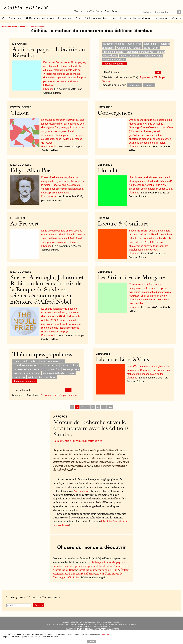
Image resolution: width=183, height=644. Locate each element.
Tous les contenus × (114, 63)
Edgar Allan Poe (30, 171)
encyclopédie (111, 624)
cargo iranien (151, 48)
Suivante (149, 85)
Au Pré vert (24, 224)
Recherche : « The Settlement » (32, 27)
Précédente (135, 85)
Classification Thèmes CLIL (113, 566)
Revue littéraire (107, 629)
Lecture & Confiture (123, 224)
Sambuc (80, 629)
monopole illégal (153, 56)
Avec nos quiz (81, 491)
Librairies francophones (136, 18)
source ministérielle (114, 60)
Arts (78, 18)
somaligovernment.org (26, 365)
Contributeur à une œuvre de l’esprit (74, 574)
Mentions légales (88, 622)
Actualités (15, 18)
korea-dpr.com (71, 369)
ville (92, 562)
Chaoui (20, 113)
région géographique (84, 566)
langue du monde (105, 562)
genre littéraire (71, 577)
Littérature (65, 18)
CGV (98, 622)
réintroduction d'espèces (42, 377)
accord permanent (130, 56)
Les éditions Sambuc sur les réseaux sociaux (92, 627)
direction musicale (113, 52)
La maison (161, 18)
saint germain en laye (52, 361)
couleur (67, 566)
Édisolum (89, 629)
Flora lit (108, 171)
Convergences (115, 113)
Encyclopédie (96, 18)
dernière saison (69, 365)
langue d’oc (53, 369)
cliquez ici (105, 634)
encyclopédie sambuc (26, 361)
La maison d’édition (70, 622)
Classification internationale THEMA (98, 570)
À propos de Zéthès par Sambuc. (59, 395)
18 (110, 407)
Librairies (20, 44)
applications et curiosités (92, 624)
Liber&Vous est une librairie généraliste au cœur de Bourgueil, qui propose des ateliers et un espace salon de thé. (148, 370)
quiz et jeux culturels (69, 624)
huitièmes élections (114, 44)
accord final (151, 44)
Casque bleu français (129, 48)
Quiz (113, 18)
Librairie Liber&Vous (122, 360)
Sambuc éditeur (26, 8)
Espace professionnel (111, 622)
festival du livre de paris (27, 373)
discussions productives (140, 52)
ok (158, 72)
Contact (177, 18)
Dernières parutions (40, 18)
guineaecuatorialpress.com (28, 369)
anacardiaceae (50, 365)
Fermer (91, 641)
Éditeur (125, 570)
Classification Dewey (65, 570)
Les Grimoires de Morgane (131, 278)
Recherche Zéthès (10, 27)
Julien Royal (134, 44)
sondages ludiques (127, 624)
